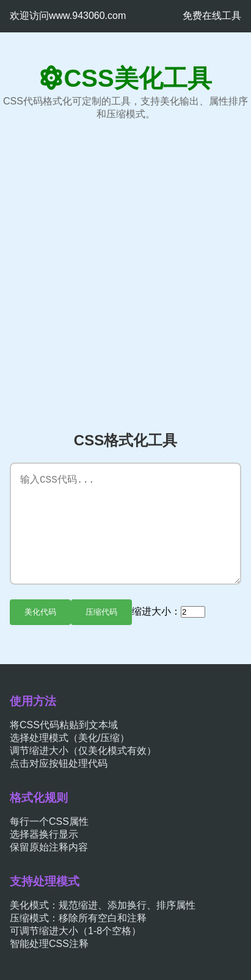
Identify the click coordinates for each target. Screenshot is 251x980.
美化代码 (40, 612)
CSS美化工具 (137, 78)
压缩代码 (101, 612)
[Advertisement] (125, 276)
